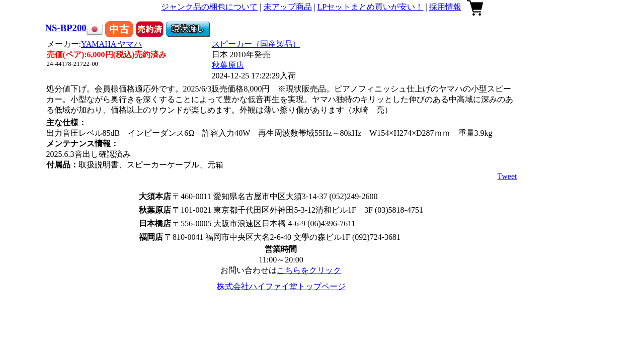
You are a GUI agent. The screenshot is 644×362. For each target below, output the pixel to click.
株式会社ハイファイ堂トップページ (281, 286)
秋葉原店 (228, 65)
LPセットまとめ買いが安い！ (371, 7)
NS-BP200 (66, 28)
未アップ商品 (288, 7)
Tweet (507, 176)
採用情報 (445, 7)
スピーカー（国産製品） (256, 44)
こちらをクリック (309, 270)
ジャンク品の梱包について (209, 7)
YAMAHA (111, 44)
